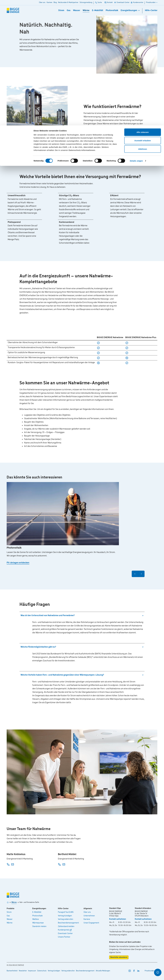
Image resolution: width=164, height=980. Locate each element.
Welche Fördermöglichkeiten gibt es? (38, 647)
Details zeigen (136, 35)
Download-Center (65, 934)
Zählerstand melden (66, 926)
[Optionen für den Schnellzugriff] (158, 972)
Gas (8, 916)
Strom (9, 912)
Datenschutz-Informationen (82, 25)
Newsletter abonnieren (119, 957)
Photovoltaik (37, 916)
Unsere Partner (64, 937)
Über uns (87, 912)
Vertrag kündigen (65, 916)
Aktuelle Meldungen (103, 971)
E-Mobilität (37, 912)
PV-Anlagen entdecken (18, 563)
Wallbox (36, 919)
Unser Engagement (91, 923)
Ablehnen (143, 24)
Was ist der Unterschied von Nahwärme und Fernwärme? (48, 616)
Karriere (87, 919)
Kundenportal (63, 930)
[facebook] (134, 971)
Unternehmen (89, 916)
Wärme (14, 902)
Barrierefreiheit (12, 971)
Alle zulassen (143, 7)
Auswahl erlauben (143, 15)
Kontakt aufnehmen (118, 919)
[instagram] (130, 971)
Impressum (32, 971)
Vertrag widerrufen (66, 919)
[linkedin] (138, 971)
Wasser (10, 919)
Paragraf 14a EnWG (66, 912)
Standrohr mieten (39, 926)
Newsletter (23, 971)
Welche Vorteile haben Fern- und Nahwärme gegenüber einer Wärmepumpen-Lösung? (62, 675)
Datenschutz (42, 971)
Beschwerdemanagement (68, 923)
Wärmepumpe (38, 923)
